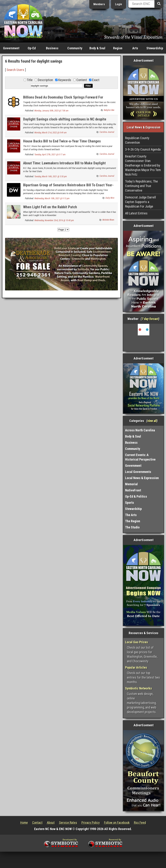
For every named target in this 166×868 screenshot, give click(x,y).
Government (11, 48)
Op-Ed (32, 48)
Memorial (131, 484)
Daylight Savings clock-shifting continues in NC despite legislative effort (65, 121)
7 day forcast (150, 319)
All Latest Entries (136, 213)
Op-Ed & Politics (136, 496)
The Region (133, 521)
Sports (130, 503)
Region (118, 48)
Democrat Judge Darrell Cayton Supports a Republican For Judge (140, 202)
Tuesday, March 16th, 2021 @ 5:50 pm (51, 177)
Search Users (15, 70)
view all (152, 421)
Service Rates (68, 823)
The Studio (132, 527)
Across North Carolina (140, 430)
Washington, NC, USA (143, 337)
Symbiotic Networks (138, 688)
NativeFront (133, 490)
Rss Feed (140, 823)
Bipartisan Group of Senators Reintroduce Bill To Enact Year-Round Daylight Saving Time (68, 187)
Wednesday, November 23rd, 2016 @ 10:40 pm (54, 220)
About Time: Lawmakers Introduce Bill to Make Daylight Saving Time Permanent (64, 165)
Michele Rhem (108, 220)
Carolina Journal (107, 132)
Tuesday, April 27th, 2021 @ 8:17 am (50, 155)
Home (24, 823)
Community (75, 48)
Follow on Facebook (117, 823)
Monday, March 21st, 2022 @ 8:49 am (51, 133)
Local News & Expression (142, 478)
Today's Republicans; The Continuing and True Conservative (141, 186)
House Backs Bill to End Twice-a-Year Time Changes (62, 141)
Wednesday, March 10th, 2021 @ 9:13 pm (52, 198)
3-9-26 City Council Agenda (143, 149)
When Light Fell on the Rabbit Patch (50, 207)
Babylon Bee (109, 110)
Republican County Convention (137, 140)
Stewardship (155, 48)
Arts (135, 48)
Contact (37, 823)
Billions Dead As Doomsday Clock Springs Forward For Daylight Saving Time (63, 99)
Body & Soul (97, 48)
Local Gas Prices (136, 642)
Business (52, 48)
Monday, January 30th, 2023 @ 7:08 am (51, 111)
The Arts (131, 515)
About (51, 823)
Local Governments (138, 472)
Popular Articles (136, 667)
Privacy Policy (91, 823)
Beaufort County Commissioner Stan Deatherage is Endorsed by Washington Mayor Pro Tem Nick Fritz (143, 165)
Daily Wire (110, 198)
